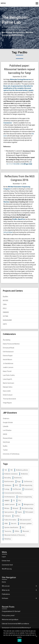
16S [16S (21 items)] (6, 470)
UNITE (5, 324)
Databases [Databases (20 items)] (8, 485)
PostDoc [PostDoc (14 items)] (17, 516)
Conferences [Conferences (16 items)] (28, 482)
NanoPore (22, 219)
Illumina (6, 202)
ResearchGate (8, 438)
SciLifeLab (6, 442)
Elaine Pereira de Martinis (11, 344)
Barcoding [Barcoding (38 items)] (8, 478)
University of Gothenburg (11, 454)
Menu (3, 3)
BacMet (5, 297)
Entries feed (6, 561)
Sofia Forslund (8, 395)
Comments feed (7, 565)
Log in (4, 557)
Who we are (6, 586)
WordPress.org (7, 569)
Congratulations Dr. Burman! (11, 611)
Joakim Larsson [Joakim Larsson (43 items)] (9, 504)
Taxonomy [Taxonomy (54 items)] (8, 531)
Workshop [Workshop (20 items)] (8, 539)
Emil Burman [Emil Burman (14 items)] (17, 489)
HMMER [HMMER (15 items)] (7, 501)
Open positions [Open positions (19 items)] (9, 512)
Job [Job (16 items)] (19, 504)
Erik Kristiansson (8, 352)
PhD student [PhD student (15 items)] (29, 512)
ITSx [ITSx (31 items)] (20, 501)
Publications (6, 594)
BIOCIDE (6, 300)
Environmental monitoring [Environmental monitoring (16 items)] (13, 493)
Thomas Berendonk (9, 399)
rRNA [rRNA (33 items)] (6, 524)
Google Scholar (8, 422)
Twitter (5, 450)
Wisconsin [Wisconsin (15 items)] (26, 531)
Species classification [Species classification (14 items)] (11, 527)
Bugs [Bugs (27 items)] (19, 482)
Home (4, 582)
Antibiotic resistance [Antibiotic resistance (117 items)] (11, 474)
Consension (8, 123)
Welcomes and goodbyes (10, 620)
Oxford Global (8, 232)
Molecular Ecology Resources (20, 79)
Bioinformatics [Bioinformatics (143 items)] (9, 482)
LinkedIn (6, 426)
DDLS (5, 308)
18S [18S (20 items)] (11, 470)
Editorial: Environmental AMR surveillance (15, 624)
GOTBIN (5, 316)
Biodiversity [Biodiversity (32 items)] (18, 478)
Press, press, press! (8, 615)
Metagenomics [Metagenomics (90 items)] (29, 504)
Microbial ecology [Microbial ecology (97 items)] (27, 508)
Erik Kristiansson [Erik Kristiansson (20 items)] (10, 497)
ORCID (5, 434)
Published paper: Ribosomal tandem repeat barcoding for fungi (19, 69)
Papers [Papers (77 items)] (20, 512)
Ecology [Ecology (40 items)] (7, 489)
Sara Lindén (7, 391)
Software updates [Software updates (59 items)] (26, 524)
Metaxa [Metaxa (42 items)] (7, 508)
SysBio (5, 446)
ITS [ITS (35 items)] (14, 501)
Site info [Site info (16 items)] (14, 524)
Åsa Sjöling (7, 340)
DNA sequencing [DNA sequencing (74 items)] (27, 485)
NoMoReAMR (7, 320)
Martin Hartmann (9, 383)
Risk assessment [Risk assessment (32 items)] (25, 520)
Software (5, 598)
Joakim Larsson (8, 367)
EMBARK (6, 312)
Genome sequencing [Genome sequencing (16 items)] (25, 497)
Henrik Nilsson (7, 360)
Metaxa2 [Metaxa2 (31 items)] (15, 508)
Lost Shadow (7, 430)
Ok (19, 640)
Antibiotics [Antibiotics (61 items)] (24, 474)
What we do (6, 590)
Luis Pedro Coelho (9, 375)
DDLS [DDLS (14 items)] (16, 485)
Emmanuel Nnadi (9, 348)
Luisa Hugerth (7, 379)
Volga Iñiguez (7, 403)
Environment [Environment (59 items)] (28, 489)
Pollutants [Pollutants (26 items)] (8, 516)
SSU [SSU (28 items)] (23, 527)
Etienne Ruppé (8, 356)
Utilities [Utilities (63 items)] (17, 531)
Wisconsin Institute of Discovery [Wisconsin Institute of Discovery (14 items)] (15, 535)
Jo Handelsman (8, 363)
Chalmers (6, 419)
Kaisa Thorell (7, 371)
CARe (5, 304)
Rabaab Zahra (8, 387)
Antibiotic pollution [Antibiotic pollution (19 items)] (22, 470)
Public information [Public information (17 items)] (10, 520)
